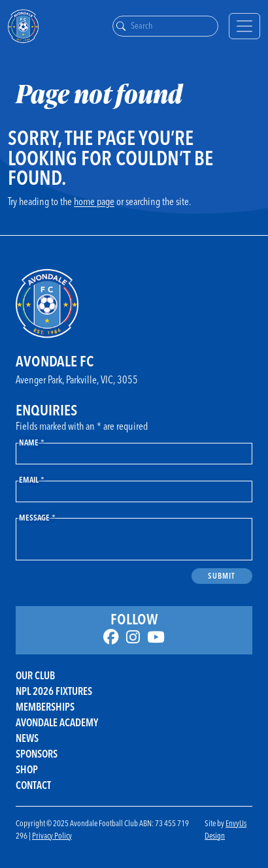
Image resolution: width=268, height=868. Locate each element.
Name (32, 442)
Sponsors (37, 754)
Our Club (35, 675)
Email (32, 479)
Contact (33, 785)
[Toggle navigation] (244, 26)
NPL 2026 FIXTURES (54, 691)
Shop (27, 769)
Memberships (45, 707)
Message (37, 517)
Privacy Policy (52, 835)
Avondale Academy (57, 722)
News (27, 738)
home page (94, 201)
